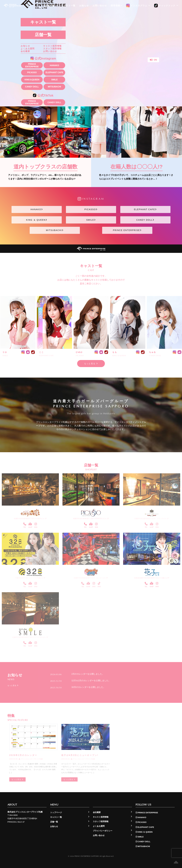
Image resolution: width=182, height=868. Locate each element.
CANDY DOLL (32, 87)
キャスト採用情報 (52, 46)
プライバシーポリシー (103, 831)
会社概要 (25, 51)
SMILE (54, 80)
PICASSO (32, 72)
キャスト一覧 (43, 22)
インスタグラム (138, 6)
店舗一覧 (43, 35)
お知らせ (25, 46)
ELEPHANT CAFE (54, 72)
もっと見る (91, 364)
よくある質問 (28, 49)
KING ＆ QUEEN (37, 220)
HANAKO (54, 65)
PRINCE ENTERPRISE (32, 65)
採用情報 (117, 6)
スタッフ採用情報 (52, 49)
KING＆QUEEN (32, 80)
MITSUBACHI (54, 87)
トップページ (56, 812)
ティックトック (166, 6)
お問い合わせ (50, 51)
